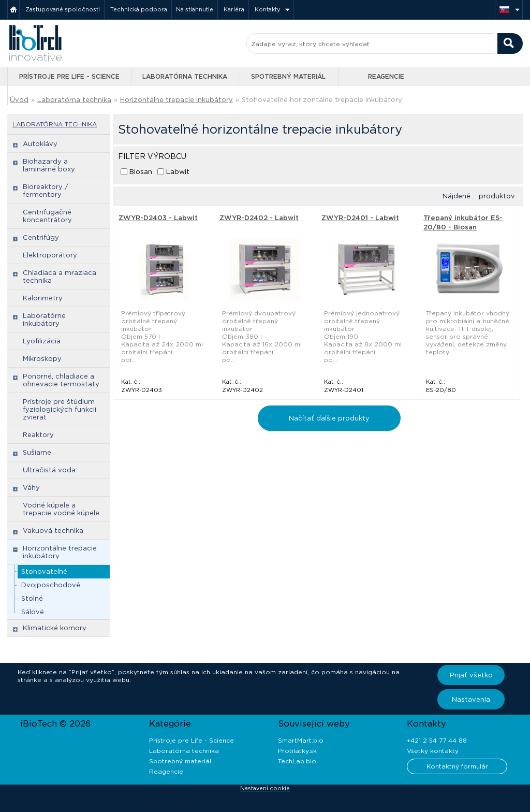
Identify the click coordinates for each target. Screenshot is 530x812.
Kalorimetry (43, 298)
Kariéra (234, 9)
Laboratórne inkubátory (44, 320)
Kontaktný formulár (457, 766)
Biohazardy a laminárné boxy (49, 165)
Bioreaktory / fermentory (46, 191)
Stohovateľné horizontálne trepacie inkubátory (322, 100)
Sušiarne (37, 452)
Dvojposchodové (51, 585)
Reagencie (386, 76)
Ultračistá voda (49, 470)
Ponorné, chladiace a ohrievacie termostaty (61, 380)
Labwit (178, 172)
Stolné (32, 598)
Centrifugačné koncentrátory (47, 216)
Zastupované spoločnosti (63, 9)
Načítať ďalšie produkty (329, 418)
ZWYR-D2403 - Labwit (158, 218)
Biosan (141, 172)
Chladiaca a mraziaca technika (60, 277)
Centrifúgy (41, 237)
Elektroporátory (50, 255)
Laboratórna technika (185, 76)
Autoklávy (40, 144)
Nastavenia (471, 699)
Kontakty (268, 9)
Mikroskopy (42, 359)
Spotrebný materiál (288, 76)
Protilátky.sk (297, 751)
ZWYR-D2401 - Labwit (360, 218)
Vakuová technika (53, 531)
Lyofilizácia (42, 341)
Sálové (33, 612)
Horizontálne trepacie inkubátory (176, 100)
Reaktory (38, 435)
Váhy (31, 488)
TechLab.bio (297, 761)
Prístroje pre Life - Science (69, 76)
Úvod (19, 100)
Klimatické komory (55, 628)
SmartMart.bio (301, 740)
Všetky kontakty (433, 751)
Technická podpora (139, 9)
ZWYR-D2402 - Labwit (259, 218)
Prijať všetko (471, 675)
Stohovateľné (44, 571)
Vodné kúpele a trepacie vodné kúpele (61, 509)
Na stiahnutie (195, 9)
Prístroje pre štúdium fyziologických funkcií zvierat (60, 409)
